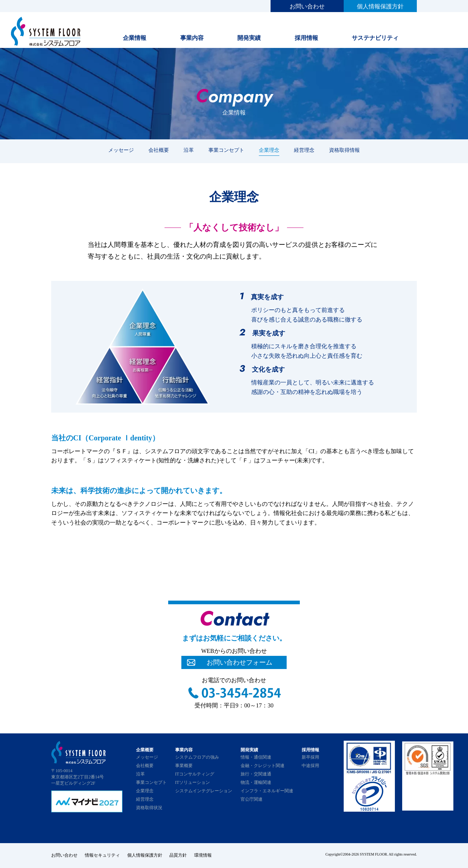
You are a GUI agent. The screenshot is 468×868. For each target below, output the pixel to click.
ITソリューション (193, 782)
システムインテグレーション (204, 791)
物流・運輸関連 (256, 782)
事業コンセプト (226, 150)
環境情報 (203, 855)
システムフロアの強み (197, 757)
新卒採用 (310, 757)
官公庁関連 (252, 799)
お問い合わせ (307, 6)
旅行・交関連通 (256, 774)
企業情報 (135, 38)
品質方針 (178, 855)
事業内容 (192, 38)
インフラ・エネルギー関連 (267, 791)
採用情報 (306, 38)
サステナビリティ (375, 38)
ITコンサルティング (195, 774)
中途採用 (310, 766)
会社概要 (159, 150)
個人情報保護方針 (380, 6)
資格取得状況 (149, 808)
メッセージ (121, 150)
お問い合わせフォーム (239, 662)
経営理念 (304, 150)
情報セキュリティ (102, 855)
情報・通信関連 (256, 757)
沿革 (189, 150)
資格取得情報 (344, 150)
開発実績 (249, 38)
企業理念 (269, 150)
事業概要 (184, 766)
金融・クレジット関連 (263, 766)
